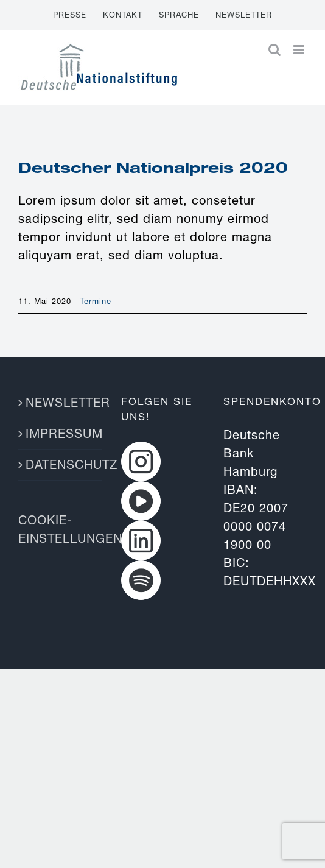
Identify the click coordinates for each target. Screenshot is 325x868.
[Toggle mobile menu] (300, 50)
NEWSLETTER (61, 402)
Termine (96, 301)
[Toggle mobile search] (275, 50)
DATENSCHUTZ (61, 464)
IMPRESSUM (61, 433)
